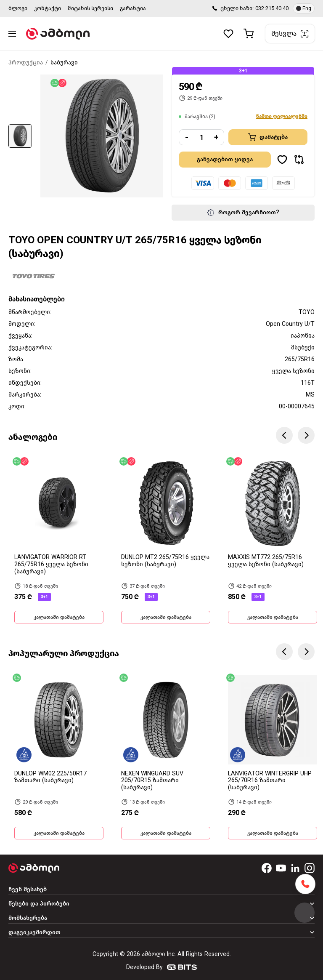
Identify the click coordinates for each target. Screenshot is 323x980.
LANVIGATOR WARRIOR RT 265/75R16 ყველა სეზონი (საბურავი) (51, 564)
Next (306, 435)
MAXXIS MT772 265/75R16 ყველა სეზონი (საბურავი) (266, 561)
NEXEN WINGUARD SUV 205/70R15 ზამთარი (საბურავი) (152, 781)
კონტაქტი (48, 8)
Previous (284, 435)
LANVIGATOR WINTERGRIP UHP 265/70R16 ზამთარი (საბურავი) (270, 781)
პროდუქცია (26, 63)
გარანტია (133, 8)
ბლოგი (18, 8)
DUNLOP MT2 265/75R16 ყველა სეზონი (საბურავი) (165, 561)
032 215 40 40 (272, 8)
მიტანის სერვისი (90, 8)
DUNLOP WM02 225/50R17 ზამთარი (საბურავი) (50, 777)
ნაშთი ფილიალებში (282, 116)
